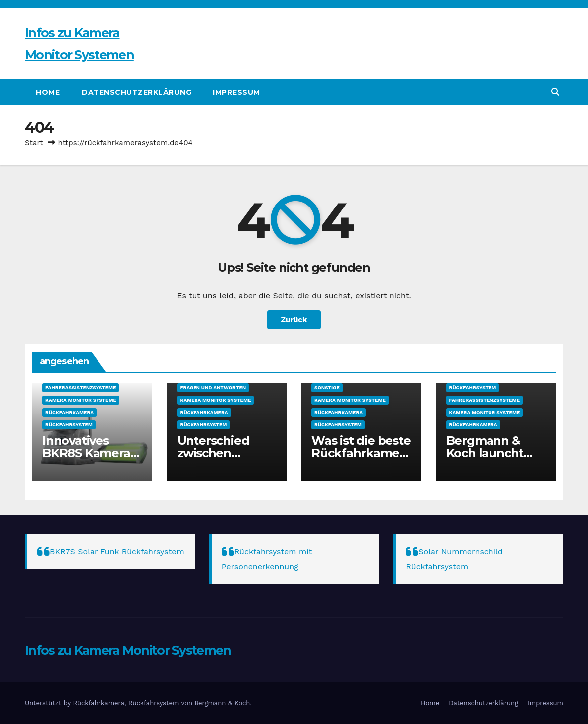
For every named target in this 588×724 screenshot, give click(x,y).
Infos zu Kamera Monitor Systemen (128, 650)
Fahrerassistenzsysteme (81, 387)
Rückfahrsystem (69, 425)
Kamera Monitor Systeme (81, 400)
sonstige (327, 387)
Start (34, 143)
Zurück (294, 320)
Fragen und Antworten (213, 387)
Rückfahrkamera (69, 412)
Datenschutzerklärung (136, 92)
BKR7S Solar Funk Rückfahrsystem (117, 552)
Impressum (237, 92)
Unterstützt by (49, 703)
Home (48, 92)
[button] (555, 92)
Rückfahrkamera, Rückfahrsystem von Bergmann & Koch (161, 703)
